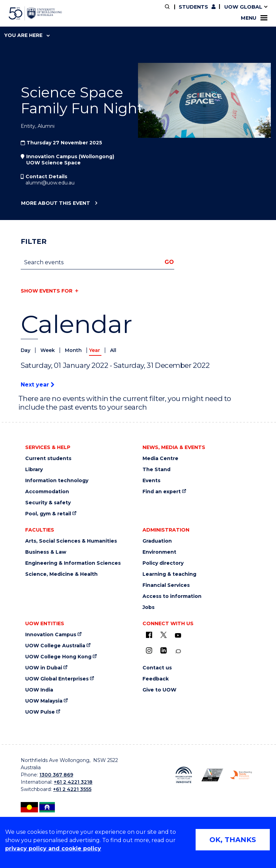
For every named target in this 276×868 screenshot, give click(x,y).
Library (34, 470)
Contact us (157, 668)
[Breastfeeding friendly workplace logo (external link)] (241, 775)
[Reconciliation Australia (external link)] (184, 775)
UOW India (39, 690)
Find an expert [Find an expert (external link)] (162, 492)
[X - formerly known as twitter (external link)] (164, 635)
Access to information (172, 596)
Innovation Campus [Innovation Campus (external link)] (51, 635)
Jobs (149, 607)
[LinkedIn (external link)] (164, 650)
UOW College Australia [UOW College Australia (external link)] (55, 646)
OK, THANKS (233, 840)
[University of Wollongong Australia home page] (35, 13)
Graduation (157, 541)
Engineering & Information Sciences (73, 563)
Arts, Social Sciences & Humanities (71, 541)
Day (26, 350)
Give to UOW (159, 690)
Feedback (156, 679)
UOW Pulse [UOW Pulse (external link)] (40, 712)
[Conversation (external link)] (178, 651)
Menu (254, 18)
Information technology (57, 481)
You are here (27, 35)
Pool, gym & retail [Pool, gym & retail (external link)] (48, 514)
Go (169, 262)
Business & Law (46, 552)
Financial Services (166, 585)
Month (74, 350)
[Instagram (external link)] (149, 650)
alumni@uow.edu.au (50, 183)
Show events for (47, 291)
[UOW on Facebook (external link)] (149, 635)
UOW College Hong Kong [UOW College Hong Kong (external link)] (58, 657)
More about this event (55, 203)
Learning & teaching (169, 574)
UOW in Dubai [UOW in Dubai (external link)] (44, 668)
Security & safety (48, 503)
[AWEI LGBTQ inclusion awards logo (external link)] (212, 775)
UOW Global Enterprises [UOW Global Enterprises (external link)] (57, 679)
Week (48, 350)
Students (193, 7)
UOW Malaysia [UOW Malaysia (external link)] (44, 701)
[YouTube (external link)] (178, 636)
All (113, 350)
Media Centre (160, 459)
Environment (159, 552)
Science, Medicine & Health (61, 574)
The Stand (156, 470)
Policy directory (163, 563)
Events (151, 481)
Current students (48, 459)
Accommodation (47, 492)
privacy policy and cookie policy (53, 848)
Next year (37, 385)
